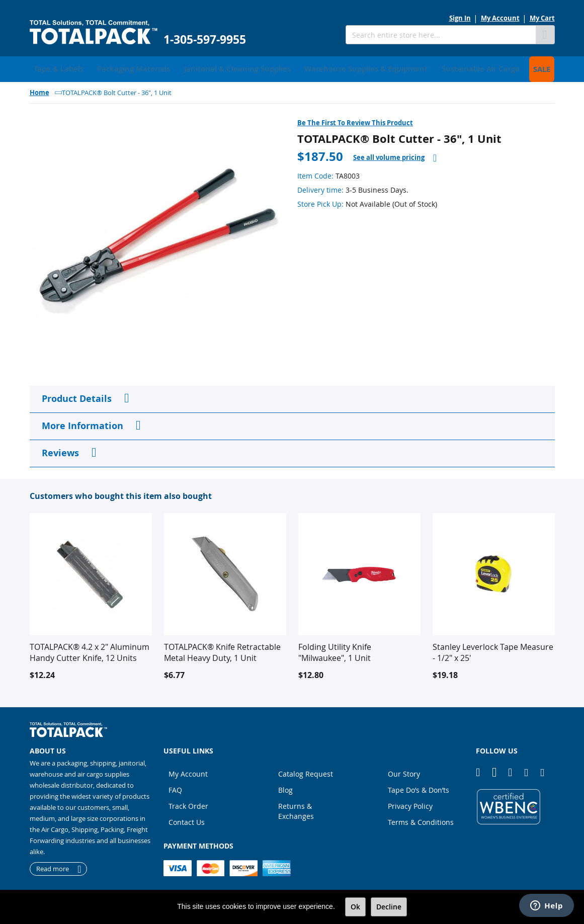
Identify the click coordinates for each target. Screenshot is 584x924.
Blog (285, 787)
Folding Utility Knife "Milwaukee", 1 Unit (335, 650)
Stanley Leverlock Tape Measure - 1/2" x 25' (493, 650)
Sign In (460, 18)
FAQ (175, 787)
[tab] (395, 155)
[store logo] (94, 32)
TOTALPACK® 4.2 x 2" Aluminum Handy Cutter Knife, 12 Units (90, 650)
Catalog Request (306, 771)
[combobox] (441, 35)
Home (39, 90)
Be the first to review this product (355, 120)
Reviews (60, 450)
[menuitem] (55, 68)
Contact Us (187, 820)
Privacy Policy (410, 804)
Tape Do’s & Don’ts (419, 787)
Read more (53, 867)
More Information (82, 423)
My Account (500, 18)
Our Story (404, 771)
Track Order (188, 804)
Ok (355, 907)
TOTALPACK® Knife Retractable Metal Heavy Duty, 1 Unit (222, 650)
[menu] (292, 68)
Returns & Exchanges (296, 809)
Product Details (77, 396)
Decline (389, 907)
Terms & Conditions (421, 820)
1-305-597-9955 (205, 39)
